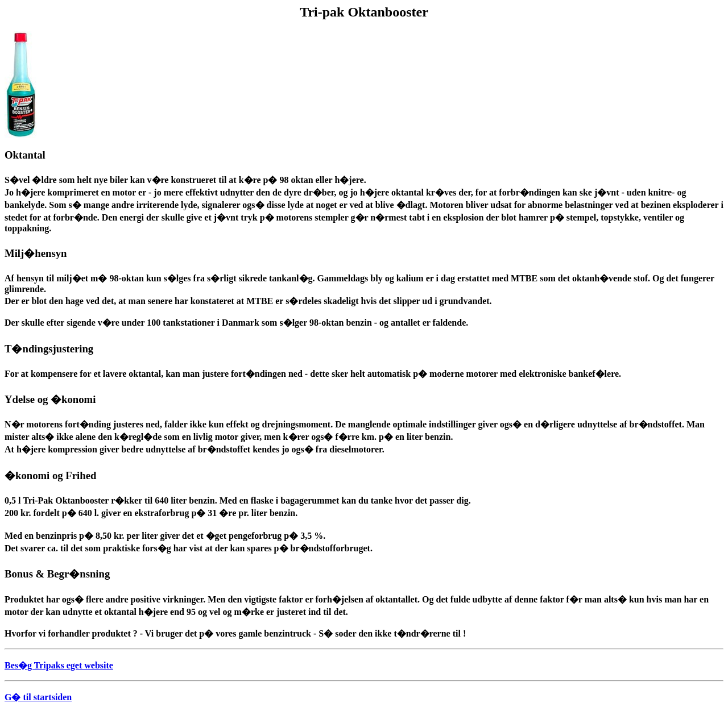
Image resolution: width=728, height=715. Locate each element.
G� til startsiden (38, 697)
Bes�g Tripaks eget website (59, 665)
